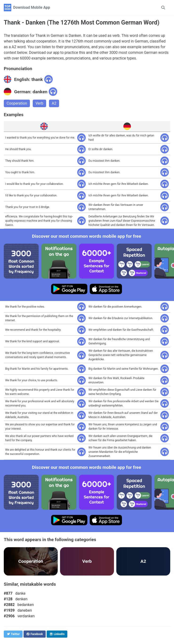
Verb (39, 103)
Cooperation (17, 103)
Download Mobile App (32, 7)
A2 (54, 103)
